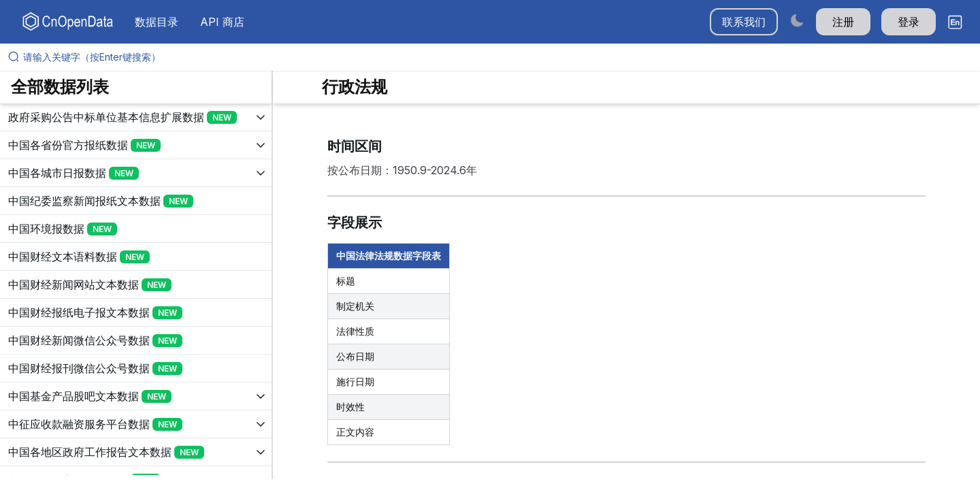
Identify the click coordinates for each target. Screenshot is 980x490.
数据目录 (157, 22)
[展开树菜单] (136, 117)
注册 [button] (843, 22)
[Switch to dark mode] (797, 20)
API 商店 (222, 22)
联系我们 (744, 22)
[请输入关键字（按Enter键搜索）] (495, 57)
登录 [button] (909, 22)
